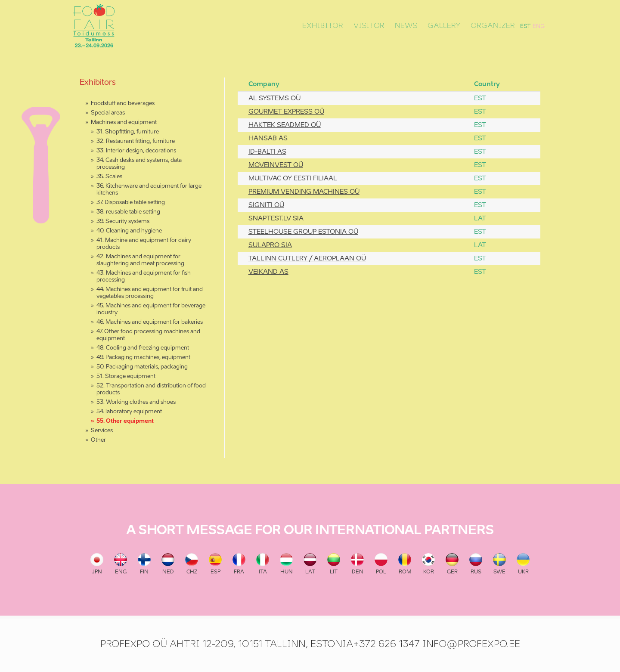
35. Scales (109, 177)
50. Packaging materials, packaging (142, 367)
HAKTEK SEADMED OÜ (285, 125)
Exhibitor (323, 26)
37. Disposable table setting (131, 203)
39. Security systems (123, 221)
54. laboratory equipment (129, 412)
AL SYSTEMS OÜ (274, 98)
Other (98, 440)
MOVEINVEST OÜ (276, 165)
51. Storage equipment (126, 376)
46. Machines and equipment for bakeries (150, 322)
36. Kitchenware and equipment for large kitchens (149, 190)
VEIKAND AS (268, 272)
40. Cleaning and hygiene (129, 231)
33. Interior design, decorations (136, 151)
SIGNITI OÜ (266, 205)
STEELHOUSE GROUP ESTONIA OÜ (303, 232)
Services (102, 431)
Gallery (444, 26)
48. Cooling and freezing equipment (143, 348)
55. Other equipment (125, 421)
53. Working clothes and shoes (136, 402)
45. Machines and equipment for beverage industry (151, 309)
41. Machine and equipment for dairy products (144, 244)
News (406, 26)
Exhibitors (98, 83)
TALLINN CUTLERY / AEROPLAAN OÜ (307, 259)
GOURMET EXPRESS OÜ (286, 112)
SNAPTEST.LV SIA (276, 218)
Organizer (493, 26)
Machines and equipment (124, 122)
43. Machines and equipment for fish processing (144, 277)
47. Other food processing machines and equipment (148, 335)
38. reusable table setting (128, 212)
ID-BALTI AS (267, 152)
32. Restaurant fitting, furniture (136, 141)
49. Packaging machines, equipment (143, 358)
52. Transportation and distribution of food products (151, 389)
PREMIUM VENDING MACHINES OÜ (304, 192)
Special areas (108, 113)
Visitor (369, 26)
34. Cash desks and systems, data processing (139, 164)
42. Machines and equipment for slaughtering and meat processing (140, 260)
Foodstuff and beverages (123, 104)
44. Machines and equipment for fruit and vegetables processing (150, 293)
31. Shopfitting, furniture (128, 132)
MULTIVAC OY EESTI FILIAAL (293, 178)
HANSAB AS (268, 138)
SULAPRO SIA (270, 245)
